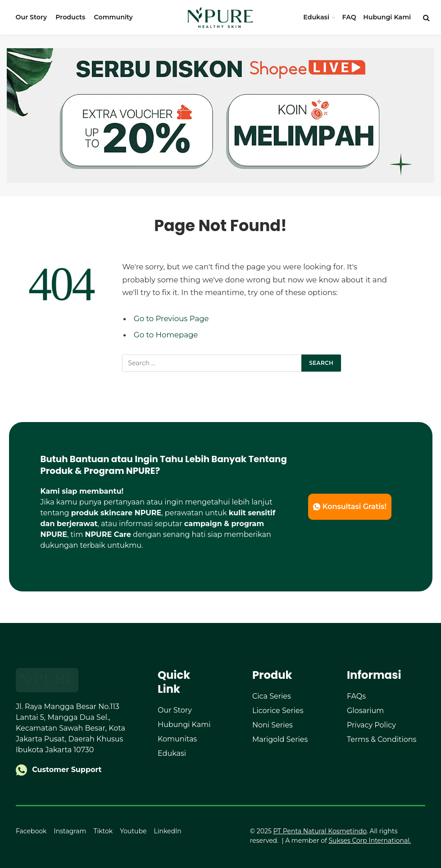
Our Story (31, 17)
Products (70, 17)
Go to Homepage (166, 335)
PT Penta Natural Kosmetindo (320, 831)
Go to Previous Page (171, 318)
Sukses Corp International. (370, 841)
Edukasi (316, 17)
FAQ (349, 17)
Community (114, 17)
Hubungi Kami (387, 17)
